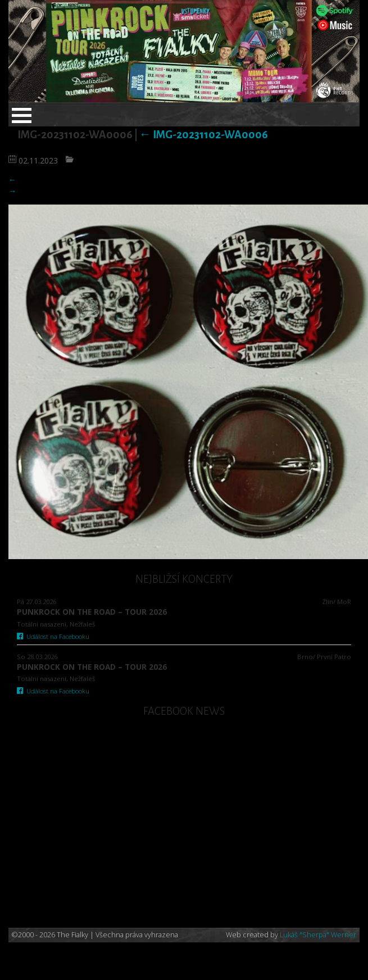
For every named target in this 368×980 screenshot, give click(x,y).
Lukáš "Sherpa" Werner (318, 935)
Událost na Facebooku (53, 636)
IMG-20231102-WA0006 (204, 135)
